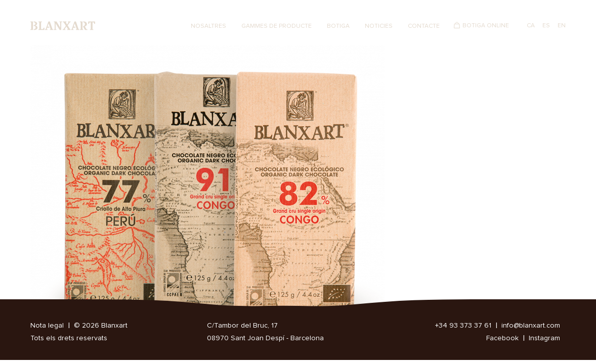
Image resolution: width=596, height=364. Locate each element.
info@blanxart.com (531, 326)
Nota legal (47, 326)
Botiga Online (486, 26)
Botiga (338, 26)
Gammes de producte (276, 26)
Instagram (544, 338)
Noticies (379, 26)
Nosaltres (208, 26)
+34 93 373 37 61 (463, 326)
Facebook (502, 338)
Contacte (424, 26)
